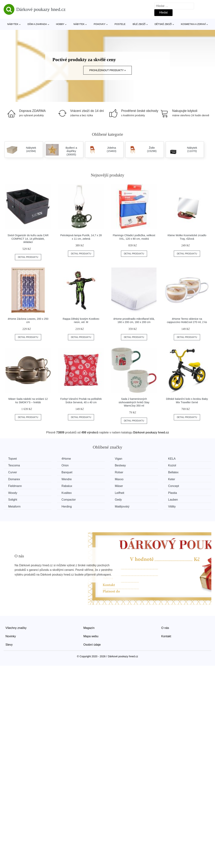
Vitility (172, 507)
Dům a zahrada (37, 24)
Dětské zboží (163, 24)
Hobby (60, 24)
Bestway (120, 465)
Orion (65, 465)
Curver (13, 472)
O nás (165, 628)
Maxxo (119, 479)
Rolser (119, 472)
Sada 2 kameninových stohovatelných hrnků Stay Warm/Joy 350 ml (134, 402)
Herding (67, 507)
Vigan (119, 459)
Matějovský (122, 507)
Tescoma (14, 465)
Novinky (11, 636)
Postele (120, 24)
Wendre (67, 479)
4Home (66, 459)
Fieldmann (15, 486)
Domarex (14, 479)
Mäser (119, 486)
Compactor (69, 500)
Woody (13, 493)
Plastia (173, 493)
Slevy (9, 645)
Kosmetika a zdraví (193, 24)
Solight (13, 500)
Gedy (118, 500)
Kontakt (166, 636)
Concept (174, 486)
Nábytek (13, 24)
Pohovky (99, 24)
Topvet (12, 459)
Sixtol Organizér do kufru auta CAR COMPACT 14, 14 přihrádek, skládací (28, 239)
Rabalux (67, 486)
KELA (172, 459)
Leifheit (120, 493)
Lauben (173, 500)
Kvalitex (67, 493)
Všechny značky (16, 628)
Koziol (172, 465)
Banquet (67, 472)
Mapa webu (91, 636)
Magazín (89, 628)
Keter (172, 479)
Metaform (14, 507)
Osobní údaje (92, 645)
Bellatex (173, 472)
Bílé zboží (139, 24)
